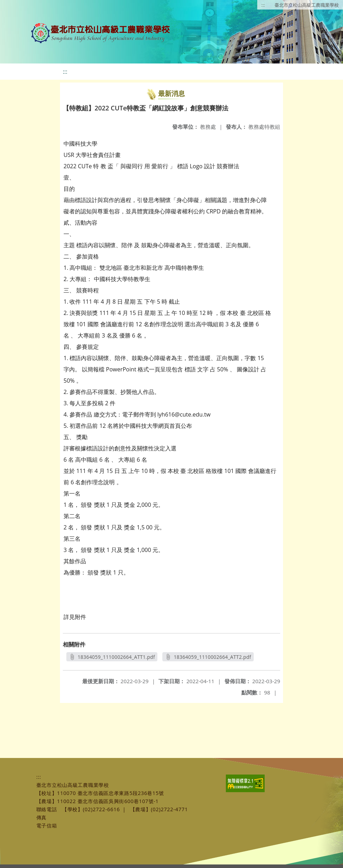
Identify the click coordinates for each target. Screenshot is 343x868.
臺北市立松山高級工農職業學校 (307, 5)
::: (263, 5)
